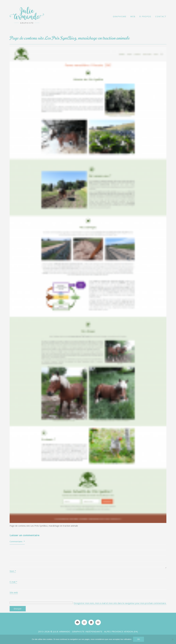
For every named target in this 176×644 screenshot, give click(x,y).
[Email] (98, 622)
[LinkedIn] (91, 622)
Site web (14, 592)
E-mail (13, 582)
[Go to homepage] (27, 16)
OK (139, 639)
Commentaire (17, 541)
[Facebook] (77, 622)
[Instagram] (84, 622)
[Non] (173, 639)
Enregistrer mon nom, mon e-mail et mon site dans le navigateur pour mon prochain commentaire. (120, 603)
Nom (13, 571)
